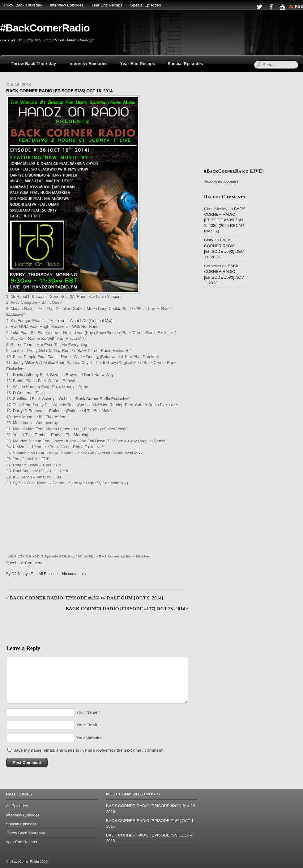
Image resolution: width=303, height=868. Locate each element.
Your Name (87, 712)
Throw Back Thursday (23, 5)
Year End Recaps (107, 5)
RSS (299, 6)
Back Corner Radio (115, 556)
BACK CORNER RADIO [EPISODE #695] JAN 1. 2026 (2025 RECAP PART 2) (224, 220)
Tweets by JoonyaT (221, 182)
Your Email (87, 725)
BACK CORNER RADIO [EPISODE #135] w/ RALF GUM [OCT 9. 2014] (85, 598)
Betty (209, 240)
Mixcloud (144, 556)
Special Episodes (146, 5)
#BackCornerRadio (24, 862)
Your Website (89, 738)
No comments (74, 574)
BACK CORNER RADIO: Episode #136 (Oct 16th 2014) (50, 556)
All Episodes (49, 574)
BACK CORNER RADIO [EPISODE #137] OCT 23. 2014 (127, 609)
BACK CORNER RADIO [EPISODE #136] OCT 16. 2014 (59, 91)
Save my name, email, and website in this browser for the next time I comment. (89, 750)
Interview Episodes (67, 5)
